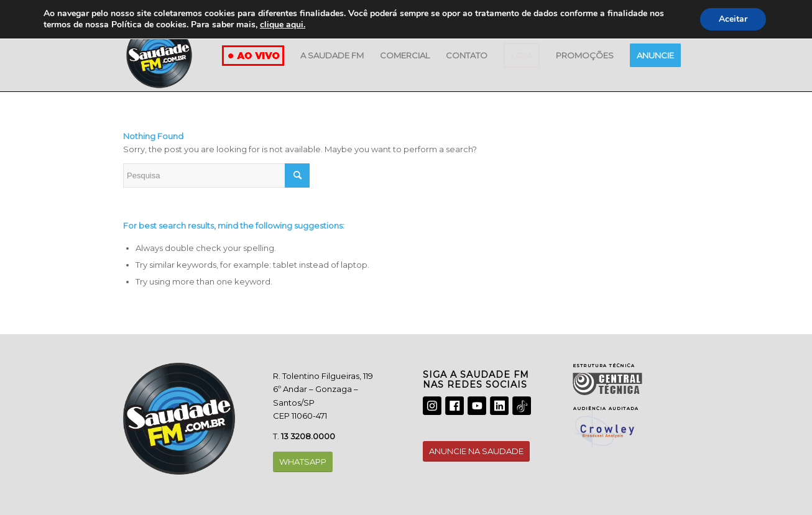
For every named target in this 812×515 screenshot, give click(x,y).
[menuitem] (332, 55)
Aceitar (733, 19)
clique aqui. (283, 25)
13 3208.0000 (308, 436)
